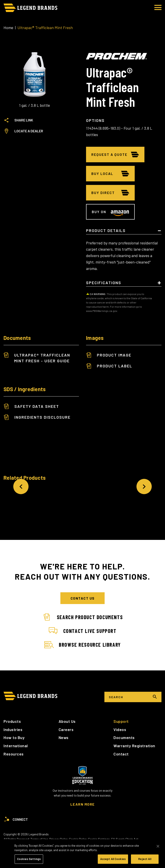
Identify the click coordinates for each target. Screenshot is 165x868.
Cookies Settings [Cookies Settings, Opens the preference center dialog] (29, 859)
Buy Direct (103, 193)
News (64, 737)
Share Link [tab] (18, 120)
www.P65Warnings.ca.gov (102, 311)
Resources (14, 754)
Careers (66, 729)
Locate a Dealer (23, 131)
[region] (82, 854)
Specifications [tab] (104, 283)
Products (12, 721)
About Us (67, 721)
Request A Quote (109, 154)
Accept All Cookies (113, 859)
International (16, 746)
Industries (13, 729)
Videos (120, 729)
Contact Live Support (83, 631)
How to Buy (14, 737)
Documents (124, 737)
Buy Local (102, 173)
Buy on (99, 212)
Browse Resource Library (82, 645)
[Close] (158, 846)
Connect (16, 819)
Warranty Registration (134, 746)
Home (8, 28)
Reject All (145, 859)
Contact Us (83, 598)
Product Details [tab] (106, 231)
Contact (121, 754)
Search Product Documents (82, 617)
